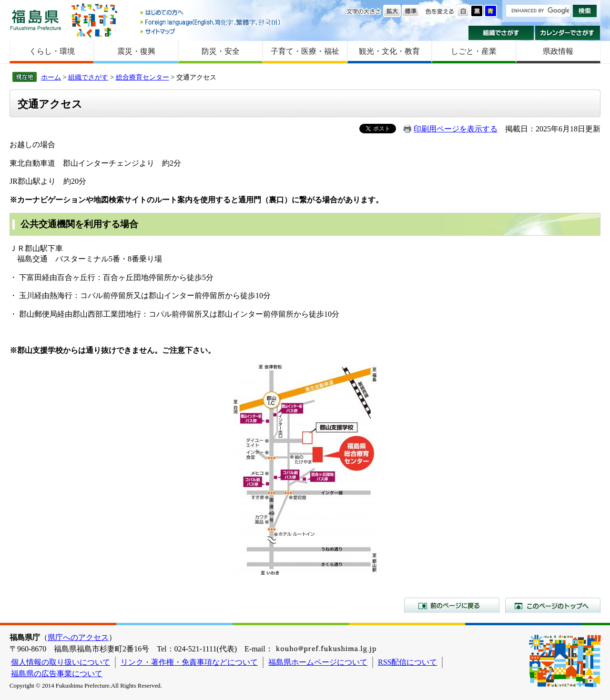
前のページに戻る (452, 605)
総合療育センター (142, 77)
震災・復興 (136, 51)
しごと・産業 (474, 51)
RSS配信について (407, 662)
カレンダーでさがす (568, 33)
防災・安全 (221, 51)
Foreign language (211, 22)
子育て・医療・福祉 (305, 51)
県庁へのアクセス (78, 637)
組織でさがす (501, 33)
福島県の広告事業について (57, 674)
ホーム (51, 77)
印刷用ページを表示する (456, 129)
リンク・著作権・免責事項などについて (189, 662)
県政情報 (558, 51)
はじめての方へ (211, 13)
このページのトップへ (553, 605)
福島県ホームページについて (318, 662)
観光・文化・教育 (389, 51)
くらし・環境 (52, 51)
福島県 (36, 20)
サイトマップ (211, 31)
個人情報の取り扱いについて (61, 662)
